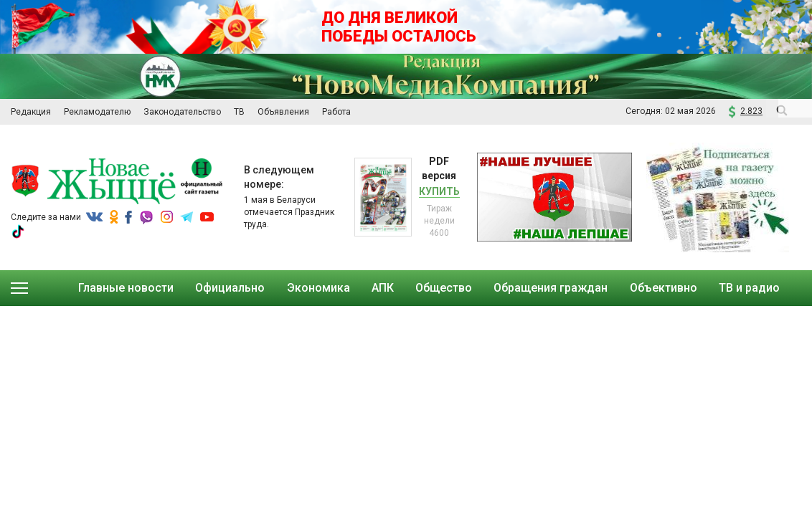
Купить (439, 191)
